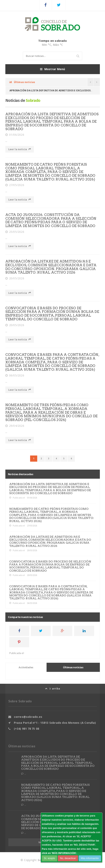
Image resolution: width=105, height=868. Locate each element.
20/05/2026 (15, 278)
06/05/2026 (15, 375)
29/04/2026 (15, 426)
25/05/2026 (15, 232)
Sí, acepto (50, 858)
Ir (52, 689)
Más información (90, 858)
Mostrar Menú (53, 69)
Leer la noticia (20, 149)
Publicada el (17, 498)
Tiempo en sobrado (52, 41)
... (24, 774)
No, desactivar (68, 858)
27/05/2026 (15, 185)
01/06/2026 (15, 135)
